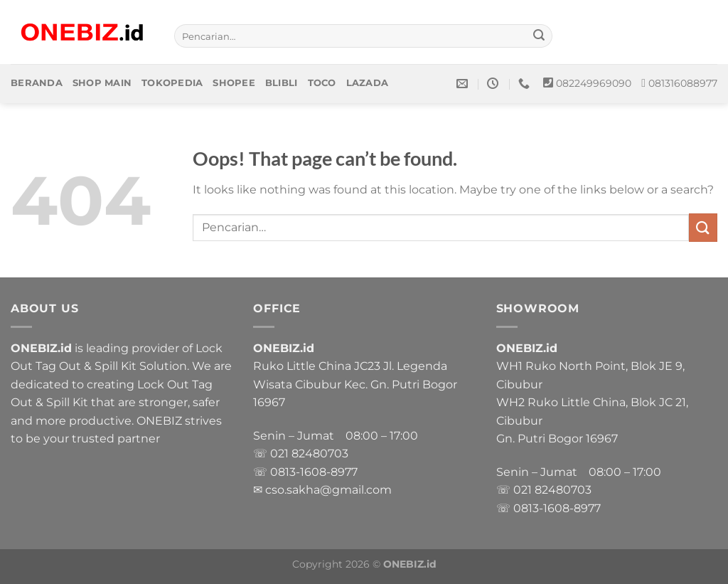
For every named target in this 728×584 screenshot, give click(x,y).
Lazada (368, 83)
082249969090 (594, 83)
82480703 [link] (320, 453)
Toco (322, 83)
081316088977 (683, 83)
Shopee (234, 83)
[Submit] (540, 36)
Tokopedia (172, 83)
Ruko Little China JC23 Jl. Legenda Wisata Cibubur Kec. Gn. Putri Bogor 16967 (355, 384)
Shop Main (102, 83)
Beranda (37, 83)
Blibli (282, 83)
